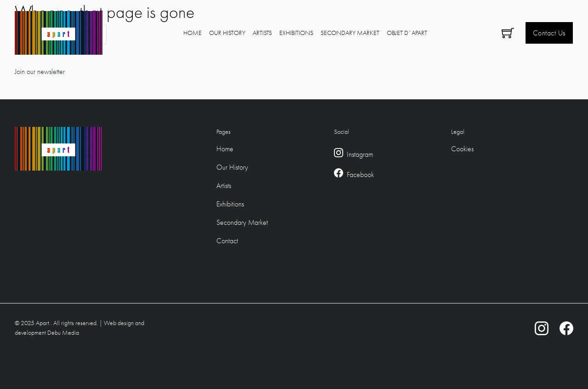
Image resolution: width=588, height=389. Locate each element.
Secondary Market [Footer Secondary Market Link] (242, 222)
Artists (262, 33)
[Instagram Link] (339, 154)
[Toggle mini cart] (508, 33)
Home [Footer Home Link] (225, 149)
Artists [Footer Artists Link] (224, 186)
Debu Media (63, 332)
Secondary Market (350, 33)
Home (192, 33)
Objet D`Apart (407, 33)
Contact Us (549, 33)
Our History (227, 33)
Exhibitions (296, 33)
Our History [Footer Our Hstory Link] (232, 167)
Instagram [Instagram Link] (360, 154)
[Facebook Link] (339, 175)
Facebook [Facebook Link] (360, 174)
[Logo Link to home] (59, 33)
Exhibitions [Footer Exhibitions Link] (230, 204)
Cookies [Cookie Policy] (462, 149)
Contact (227, 241)
